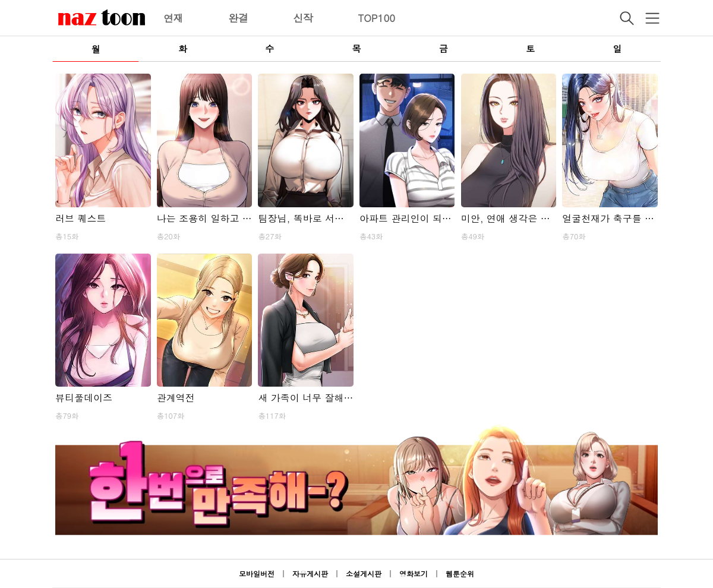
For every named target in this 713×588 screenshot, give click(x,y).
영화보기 (414, 573)
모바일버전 (257, 573)
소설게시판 (364, 573)
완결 (238, 18)
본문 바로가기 (0, 0)
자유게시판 (310, 573)
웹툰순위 (460, 573)
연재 (173, 18)
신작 (303, 18)
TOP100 (376, 18)
